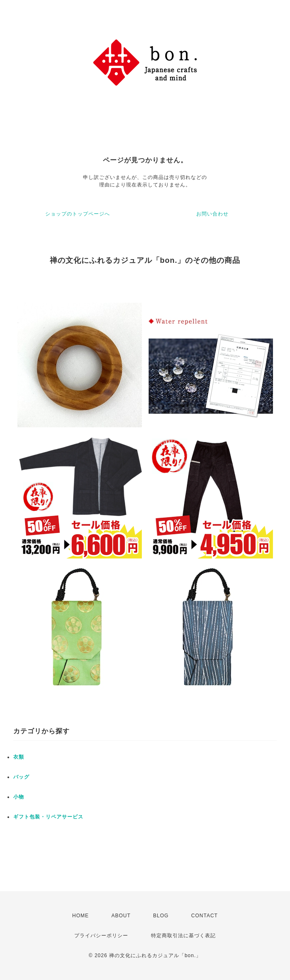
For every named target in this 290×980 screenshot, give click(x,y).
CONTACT (205, 916)
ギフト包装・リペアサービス (48, 817)
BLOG (161, 916)
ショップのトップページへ (78, 214)
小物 (19, 797)
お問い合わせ (212, 214)
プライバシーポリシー (101, 936)
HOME (80, 916)
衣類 (19, 757)
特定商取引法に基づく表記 (183, 936)
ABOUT (121, 916)
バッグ (21, 777)
